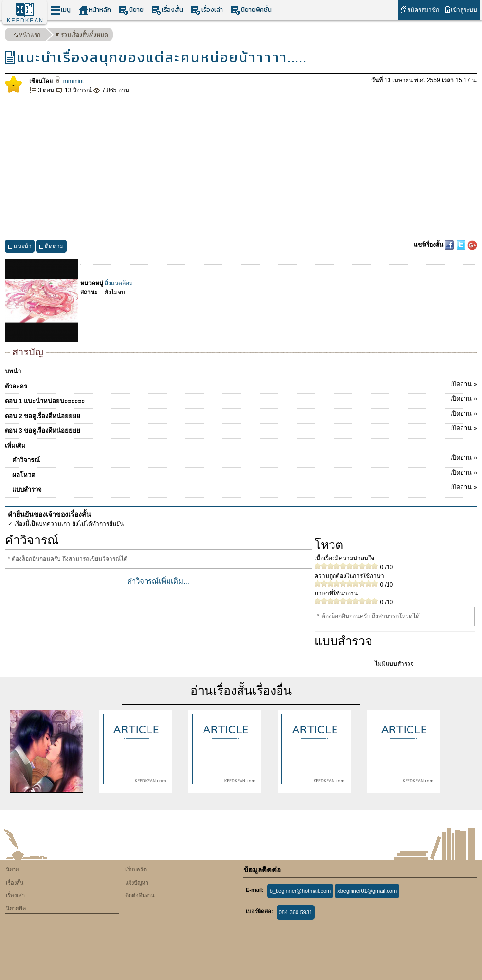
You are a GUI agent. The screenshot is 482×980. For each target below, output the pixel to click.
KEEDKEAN (25, 20)
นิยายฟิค (16, 908)
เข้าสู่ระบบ (461, 9)
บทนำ (13, 371)
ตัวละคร (241, 385)
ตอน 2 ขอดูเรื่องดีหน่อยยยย (241, 414)
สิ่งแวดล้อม (119, 283)
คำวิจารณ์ (245, 458)
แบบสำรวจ (245, 488)
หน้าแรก (27, 36)
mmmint (69, 81)
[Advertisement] (241, 167)
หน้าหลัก (95, 10)
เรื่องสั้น (167, 10)
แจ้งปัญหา (137, 883)
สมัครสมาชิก (419, 9)
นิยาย (131, 10)
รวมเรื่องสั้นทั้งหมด (82, 36)
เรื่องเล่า (207, 10)
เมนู (61, 10)
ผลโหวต (245, 473)
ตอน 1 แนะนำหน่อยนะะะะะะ (241, 399)
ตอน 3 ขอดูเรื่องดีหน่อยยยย (241, 429)
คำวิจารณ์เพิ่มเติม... (158, 581)
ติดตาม (51, 248)
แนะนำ (20, 248)
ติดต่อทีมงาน (140, 895)
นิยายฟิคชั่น (251, 10)
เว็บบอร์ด (136, 869)
